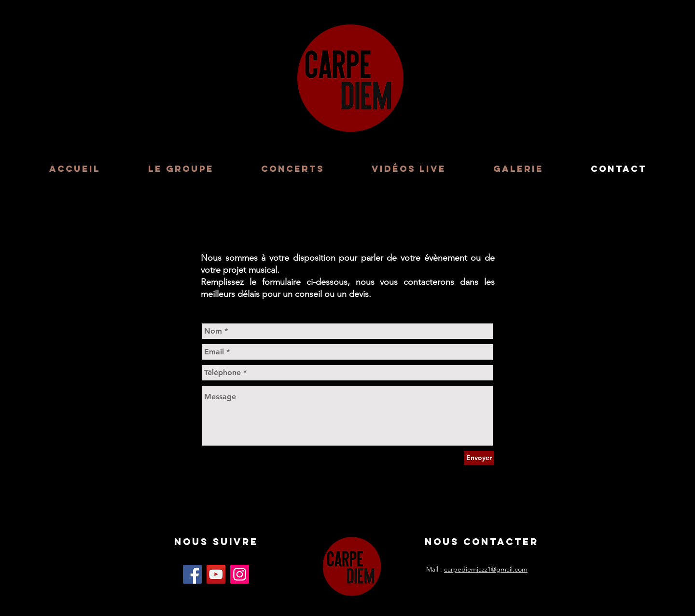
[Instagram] (240, 574)
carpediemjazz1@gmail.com (486, 569)
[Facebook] (192, 574)
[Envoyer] (479, 458)
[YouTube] (216, 574)
